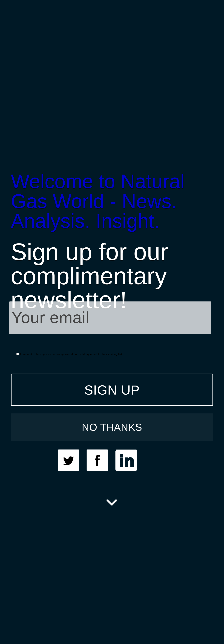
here (150, 330)
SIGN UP (192, 371)
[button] (156, 276)
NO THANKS (192, 380)
